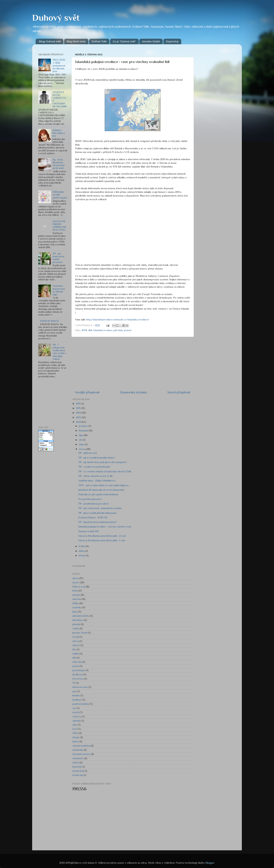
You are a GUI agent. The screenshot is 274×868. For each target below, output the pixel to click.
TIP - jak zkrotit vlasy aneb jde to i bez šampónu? (102, 462)
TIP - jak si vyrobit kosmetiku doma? (96, 458)
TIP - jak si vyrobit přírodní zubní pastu (97, 513)
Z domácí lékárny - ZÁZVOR (93, 518)
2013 (79, 417)
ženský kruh (78, 771)
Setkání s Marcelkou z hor (59, 133)
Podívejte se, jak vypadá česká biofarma (98, 494)
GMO (75, 733)
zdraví (75, 578)
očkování (77, 662)
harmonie (77, 767)
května (82, 546)
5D (74, 683)
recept (76, 637)
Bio (74, 650)
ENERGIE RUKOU (49, 321)
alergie (76, 737)
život (75, 729)
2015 (79, 408)
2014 (79, 413)
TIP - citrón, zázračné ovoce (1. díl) (95, 476)
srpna (82, 444)
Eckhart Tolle (99, 41)
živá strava (78, 679)
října (81, 435)
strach (76, 712)
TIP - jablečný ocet (88, 453)
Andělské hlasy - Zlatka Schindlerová (97, 481)
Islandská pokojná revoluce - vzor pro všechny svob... (105, 527)
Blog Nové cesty (76, 41)
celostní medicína (81, 746)
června (82, 449)
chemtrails (78, 750)
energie (76, 595)
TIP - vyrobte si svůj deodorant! (94, 467)
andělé (76, 654)
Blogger (210, 863)
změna (76, 763)
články (75, 603)
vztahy (76, 629)
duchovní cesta (80, 687)
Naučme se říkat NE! (89, 531)
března (82, 556)
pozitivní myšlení (81, 704)
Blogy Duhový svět (50, 41)
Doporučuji (172, 41)
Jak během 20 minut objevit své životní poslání (101, 490)
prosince (84, 426)
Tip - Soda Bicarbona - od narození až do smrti (59, 164)
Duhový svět (56, 18)
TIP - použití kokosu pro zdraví (93, 504)
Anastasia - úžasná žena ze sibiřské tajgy (59, 290)
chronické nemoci (81, 754)
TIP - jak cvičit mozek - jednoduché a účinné (100, 508)
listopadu (84, 431)
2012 (79, 422)
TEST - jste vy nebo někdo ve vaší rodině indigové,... (104, 485)
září (81, 440)
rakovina (77, 599)
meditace (77, 700)
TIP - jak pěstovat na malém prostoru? (58, 258)
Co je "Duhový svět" (124, 41)
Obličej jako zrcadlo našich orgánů (60, 195)
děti (74, 658)
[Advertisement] (56, 402)
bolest (75, 742)
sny (74, 708)
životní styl (78, 775)
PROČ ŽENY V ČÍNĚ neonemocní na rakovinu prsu (59, 66)
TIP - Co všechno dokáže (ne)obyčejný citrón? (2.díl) (105, 472)
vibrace (76, 645)
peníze (76, 666)
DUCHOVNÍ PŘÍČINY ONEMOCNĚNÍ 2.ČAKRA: (59, 226)
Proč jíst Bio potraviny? (90, 499)
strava (76, 641)
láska (75, 612)
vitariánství (78, 758)
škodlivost (77, 675)
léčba (75, 591)
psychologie (79, 670)
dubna (82, 551)
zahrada (76, 721)
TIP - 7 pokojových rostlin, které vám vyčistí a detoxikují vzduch (59, 352)
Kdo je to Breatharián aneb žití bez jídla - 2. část (102, 536)
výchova (77, 717)
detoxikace (78, 620)
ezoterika (77, 608)
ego (74, 691)
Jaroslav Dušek (151, 41)
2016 (79, 404)
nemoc (76, 582)
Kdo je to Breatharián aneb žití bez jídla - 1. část (102, 540)
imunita (76, 696)
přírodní (76, 624)
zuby (75, 725)
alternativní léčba (81, 616)
